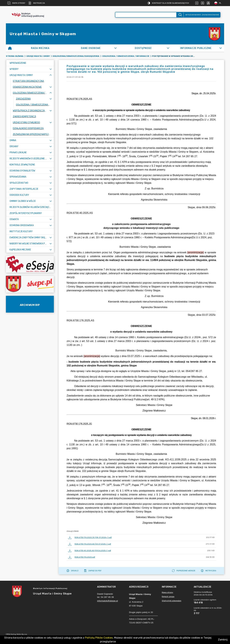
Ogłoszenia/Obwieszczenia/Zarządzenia (76, 56)
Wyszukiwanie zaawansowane (202, 15)
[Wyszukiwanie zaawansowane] (146, 15)
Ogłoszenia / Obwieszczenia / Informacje (126, 56)
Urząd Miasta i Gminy (38, 56)
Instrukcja (37, 3)
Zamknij (223, 640)
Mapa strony (16, 3)
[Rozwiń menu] (51, 69)
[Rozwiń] (115, 48)
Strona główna (15, 56)
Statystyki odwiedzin (172, 601)
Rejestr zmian (168, 597)
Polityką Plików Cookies (99, 638)
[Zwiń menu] (51, 75)
